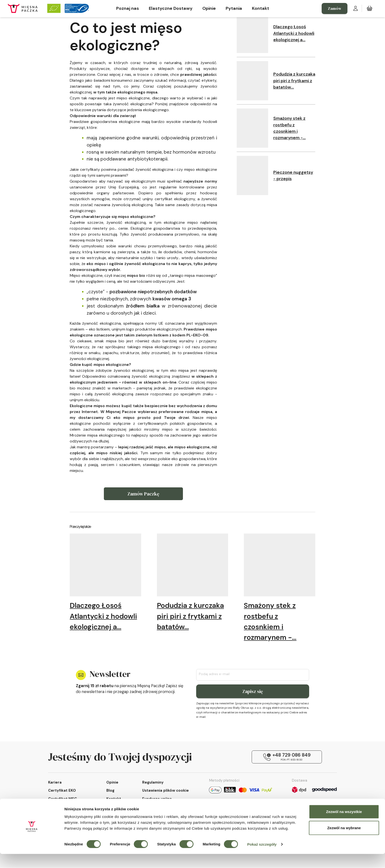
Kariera (55, 783)
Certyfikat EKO (62, 791)
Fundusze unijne (157, 799)
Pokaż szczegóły (262, 858)
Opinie (209, 8)
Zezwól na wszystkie (344, 826)
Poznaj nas (128, 8)
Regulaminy (153, 783)
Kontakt (261, 8)
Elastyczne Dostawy (171, 8)
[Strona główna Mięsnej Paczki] (23, 8)
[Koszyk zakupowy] (369, 8)
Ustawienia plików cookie (165, 791)
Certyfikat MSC (62, 799)
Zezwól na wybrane (344, 842)
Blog (110, 791)
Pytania (234, 8)
